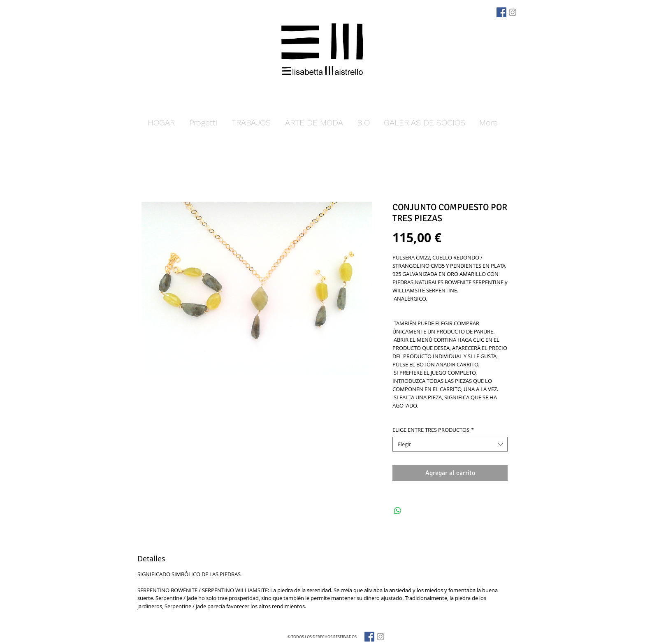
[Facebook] (501, 12)
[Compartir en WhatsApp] (398, 511)
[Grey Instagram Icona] (513, 12)
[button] (251, 123)
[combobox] (450, 444)
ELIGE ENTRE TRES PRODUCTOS (433, 430)
